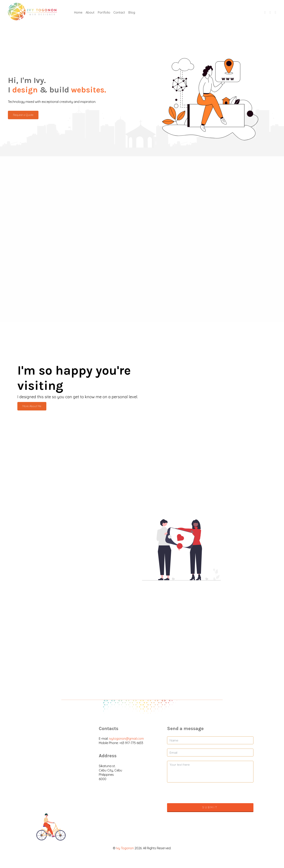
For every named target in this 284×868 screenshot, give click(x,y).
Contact (119, 12)
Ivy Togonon (125, 848)
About (90, 12)
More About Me (32, 406)
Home (78, 12)
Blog (132, 12)
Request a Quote (23, 115)
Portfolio (104, 12)
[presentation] (210, 795)
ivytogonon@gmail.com (126, 739)
